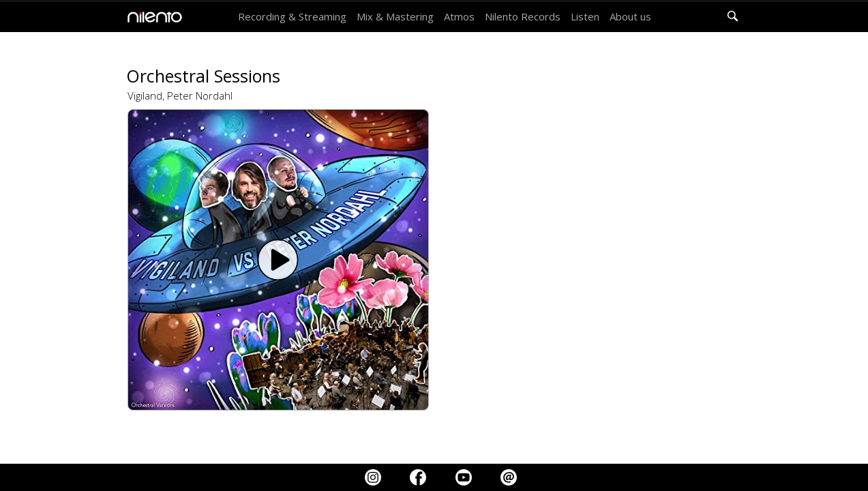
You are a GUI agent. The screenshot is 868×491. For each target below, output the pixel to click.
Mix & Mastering (395, 16)
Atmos (459, 16)
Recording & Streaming (292, 16)
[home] (151, 17)
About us (630, 16)
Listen (585, 16)
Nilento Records (523, 16)
